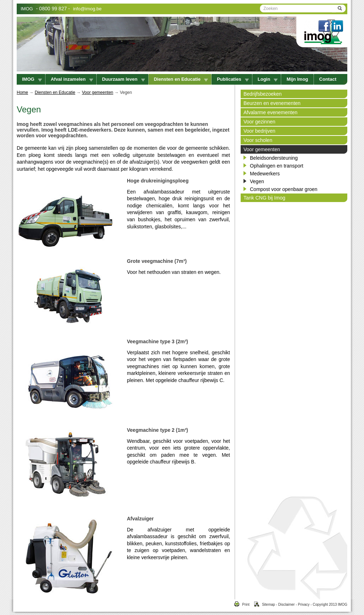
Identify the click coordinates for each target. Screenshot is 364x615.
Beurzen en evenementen (272, 103)
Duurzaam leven (124, 79)
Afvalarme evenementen (271, 112)
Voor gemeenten (97, 92)
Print (242, 605)
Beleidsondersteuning (274, 158)
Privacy (304, 605)
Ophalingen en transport (277, 166)
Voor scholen (258, 140)
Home (22, 92)
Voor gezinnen (259, 122)
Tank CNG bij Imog (264, 198)
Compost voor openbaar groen (284, 189)
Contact (328, 79)
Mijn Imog (297, 79)
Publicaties (233, 79)
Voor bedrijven (259, 131)
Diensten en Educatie (181, 79)
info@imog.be (87, 9)
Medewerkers (265, 174)
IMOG (27, 9)
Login (268, 79)
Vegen (257, 181)
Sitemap (262, 605)
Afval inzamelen (72, 79)
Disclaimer (286, 605)
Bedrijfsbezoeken (263, 94)
